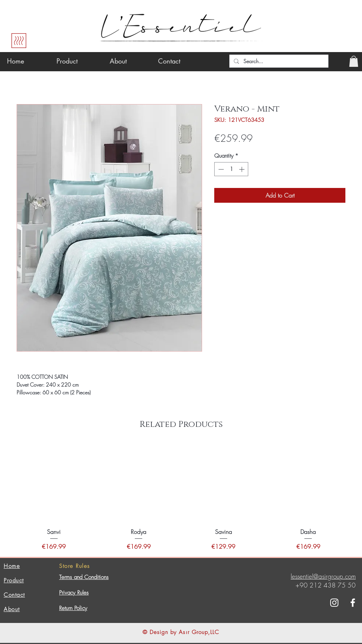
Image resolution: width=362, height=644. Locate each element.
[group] (181, 497)
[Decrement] (220, 169)
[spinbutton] (231, 169)
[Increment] (243, 169)
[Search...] (278, 61)
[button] (354, 61)
